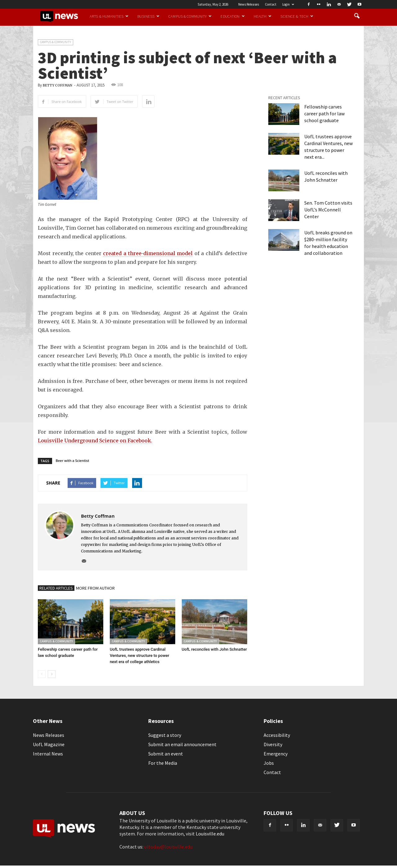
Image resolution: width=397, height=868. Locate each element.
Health (263, 16)
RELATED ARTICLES (56, 588)
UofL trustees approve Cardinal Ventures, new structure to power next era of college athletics (140, 655)
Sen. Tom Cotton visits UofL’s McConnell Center (328, 210)
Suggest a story (165, 735)
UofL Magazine (49, 744)
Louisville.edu (210, 834)
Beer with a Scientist (73, 461)
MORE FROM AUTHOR (95, 588)
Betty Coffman (58, 85)
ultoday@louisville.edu (168, 847)
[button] (357, 16)
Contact (271, 4)
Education (232, 16)
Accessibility (277, 735)
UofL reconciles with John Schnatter (214, 649)
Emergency (276, 754)
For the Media (163, 763)
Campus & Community (190, 16)
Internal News (48, 754)
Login (288, 4)
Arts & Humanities (109, 16)
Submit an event (166, 754)
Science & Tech (297, 16)
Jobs (269, 763)
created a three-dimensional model (148, 253)
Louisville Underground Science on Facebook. (95, 441)
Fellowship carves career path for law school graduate (324, 113)
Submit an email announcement (182, 744)
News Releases (249, 4)
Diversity (273, 744)
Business (148, 16)
